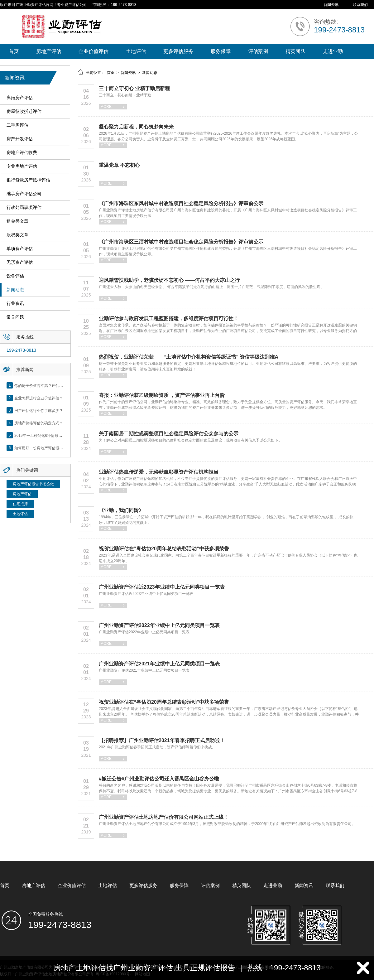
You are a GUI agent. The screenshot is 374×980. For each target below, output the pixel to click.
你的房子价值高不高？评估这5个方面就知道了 (53, 385)
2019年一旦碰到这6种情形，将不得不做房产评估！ (57, 435)
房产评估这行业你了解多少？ (39, 410)
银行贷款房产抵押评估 (28, 180)
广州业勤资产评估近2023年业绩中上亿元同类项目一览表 (162, 587)
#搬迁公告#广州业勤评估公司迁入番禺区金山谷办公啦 (159, 779)
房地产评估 (49, 51)
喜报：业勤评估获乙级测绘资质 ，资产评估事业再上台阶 (162, 395)
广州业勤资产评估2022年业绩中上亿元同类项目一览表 (159, 625)
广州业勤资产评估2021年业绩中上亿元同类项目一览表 (159, 664)
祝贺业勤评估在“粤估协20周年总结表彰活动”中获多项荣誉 (164, 549)
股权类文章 (17, 235)
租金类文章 (17, 221)
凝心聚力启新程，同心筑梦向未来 (136, 127)
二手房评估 (17, 125)
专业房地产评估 (22, 166)
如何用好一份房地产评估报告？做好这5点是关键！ (57, 448)
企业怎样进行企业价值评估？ (39, 398)
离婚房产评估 (20, 98)
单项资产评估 (20, 249)
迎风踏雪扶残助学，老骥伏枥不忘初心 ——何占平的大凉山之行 (169, 280)
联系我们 (360, 5)
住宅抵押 (20, 504)
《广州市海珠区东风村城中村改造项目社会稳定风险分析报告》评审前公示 (181, 203)
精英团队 (295, 51)
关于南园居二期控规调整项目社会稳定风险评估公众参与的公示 (169, 434)
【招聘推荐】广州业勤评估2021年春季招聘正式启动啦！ (162, 740)
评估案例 (258, 51)
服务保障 (221, 51)
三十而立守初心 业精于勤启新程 (134, 88)
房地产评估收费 (22, 153)
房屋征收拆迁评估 (24, 111)
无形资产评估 (20, 262)
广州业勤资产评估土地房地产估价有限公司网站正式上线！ (164, 817)
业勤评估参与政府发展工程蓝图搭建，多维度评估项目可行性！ (169, 319)
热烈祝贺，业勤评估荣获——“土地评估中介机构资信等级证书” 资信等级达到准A (189, 357)
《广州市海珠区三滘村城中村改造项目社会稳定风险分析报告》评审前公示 (181, 242)
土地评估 (136, 51)
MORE (113, 107)
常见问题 (15, 317)
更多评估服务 (178, 51)
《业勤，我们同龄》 (121, 510)
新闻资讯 (331, 5)
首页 (14, 51)
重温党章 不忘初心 (119, 165)
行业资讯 (15, 304)
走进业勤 (333, 51)
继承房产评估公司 (24, 194)
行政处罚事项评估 (24, 208)
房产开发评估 (20, 139)
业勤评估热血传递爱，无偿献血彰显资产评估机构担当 (159, 472)
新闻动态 (15, 290)
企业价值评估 (93, 51)
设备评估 (15, 276)
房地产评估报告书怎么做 (33, 484)
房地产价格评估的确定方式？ (39, 423)
